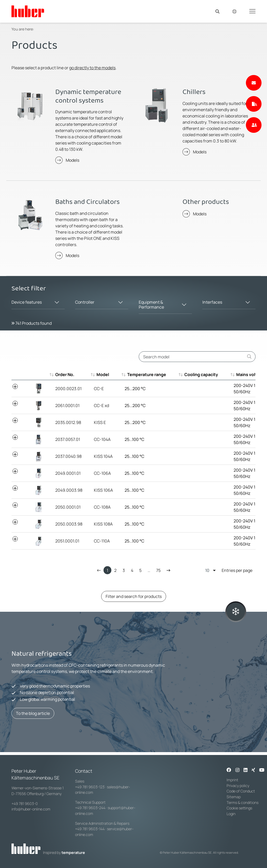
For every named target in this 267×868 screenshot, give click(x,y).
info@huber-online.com (31, 809)
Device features (27, 302)
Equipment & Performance (151, 305)
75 (158, 570)
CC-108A (102, 507)
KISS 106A (103, 490)
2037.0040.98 (68, 456)
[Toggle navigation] (252, 11)
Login (231, 814)
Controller (85, 302)
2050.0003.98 (69, 524)
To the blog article (33, 713)
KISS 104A (103, 456)
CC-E (99, 389)
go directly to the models (92, 68)
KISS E (100, 422)
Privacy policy (238, 786)
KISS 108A (103, 524)
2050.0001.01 (68, 507)
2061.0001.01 (67, 405)
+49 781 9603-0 (25, 804)
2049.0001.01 (68, 473)
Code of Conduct (241, 791)
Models (72, 160)
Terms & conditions (242, 803)
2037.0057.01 (68, 439)
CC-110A (102, 541)
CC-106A (102, 473)
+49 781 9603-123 (90, 787)
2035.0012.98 (68, 422)
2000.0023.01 (68, 389)
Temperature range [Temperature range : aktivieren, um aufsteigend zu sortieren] (144, 374)
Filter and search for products (134, 596)
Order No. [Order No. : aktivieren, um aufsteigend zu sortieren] (65, 374)
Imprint (232, 780)
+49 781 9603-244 (90, 808)
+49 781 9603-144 (90, 829)
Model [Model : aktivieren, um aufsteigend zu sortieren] (100, 374)
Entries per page (229, 570)
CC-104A (102, 439)
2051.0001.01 (67, 541)
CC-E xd (101, 405)
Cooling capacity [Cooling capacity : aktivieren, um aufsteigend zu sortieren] (199, 374)
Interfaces (212, 302)
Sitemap (234, 797)
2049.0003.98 (69, 490)
